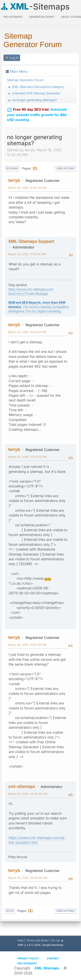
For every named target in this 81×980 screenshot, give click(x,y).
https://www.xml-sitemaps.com (31, 289)
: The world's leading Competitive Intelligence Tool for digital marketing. (39, 307)
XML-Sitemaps (47, 968)
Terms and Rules (37, 940)
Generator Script (42, 17)
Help (20, 940)
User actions (65, 169)
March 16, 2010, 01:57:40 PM (27, 645)
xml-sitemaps (22, 786)
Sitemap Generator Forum (33, 40)
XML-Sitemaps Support (31, 241)
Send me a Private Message (28, 294)
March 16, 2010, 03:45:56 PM (28, 794)
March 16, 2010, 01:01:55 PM (27, 254)
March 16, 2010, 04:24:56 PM (28, 878)
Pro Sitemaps (27, 963)
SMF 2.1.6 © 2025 (29, 945)
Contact (53, 958)
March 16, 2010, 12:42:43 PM (27, 188)
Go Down (12, 169)
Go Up (10, 911)
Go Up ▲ (58, 940)
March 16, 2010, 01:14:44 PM (27, 332)
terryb (14, 180)
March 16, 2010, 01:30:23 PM (27, 457)
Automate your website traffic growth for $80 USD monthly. (37, 114)
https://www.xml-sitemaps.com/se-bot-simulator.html (37, 840)
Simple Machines (53, 945)
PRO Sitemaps (13, 17)
